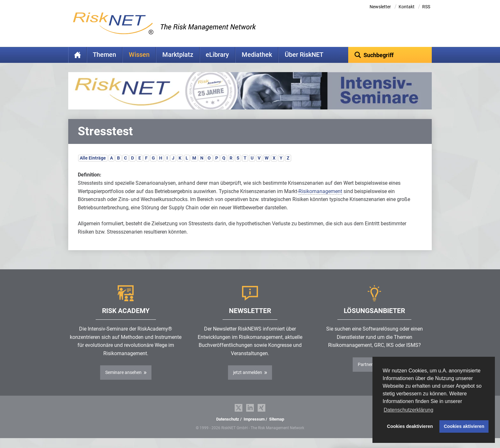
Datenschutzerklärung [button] (408, 410)
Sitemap (277, 429)
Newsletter (380, 7)
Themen (104, 55)
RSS (426, 7)
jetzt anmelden (248, 382)
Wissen (139, 55)
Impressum (254, 429)
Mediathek (257, 55)
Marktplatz (178, 55)
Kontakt (407, 7)
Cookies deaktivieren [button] (410, 426)
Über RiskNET (304, 55)
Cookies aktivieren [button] (464, 426)
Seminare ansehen (123, 382)
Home (77, 55)
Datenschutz (228, 429)
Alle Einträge (93, 168)
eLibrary (217, 55)
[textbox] (390, 55)
